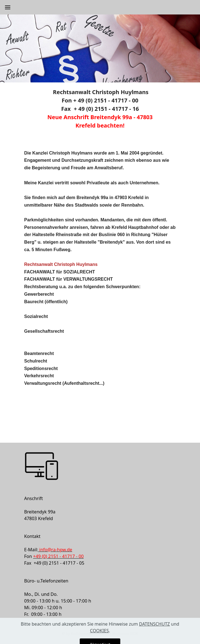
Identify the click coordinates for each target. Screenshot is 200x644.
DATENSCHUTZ (155, 632)
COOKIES (99, 639)
